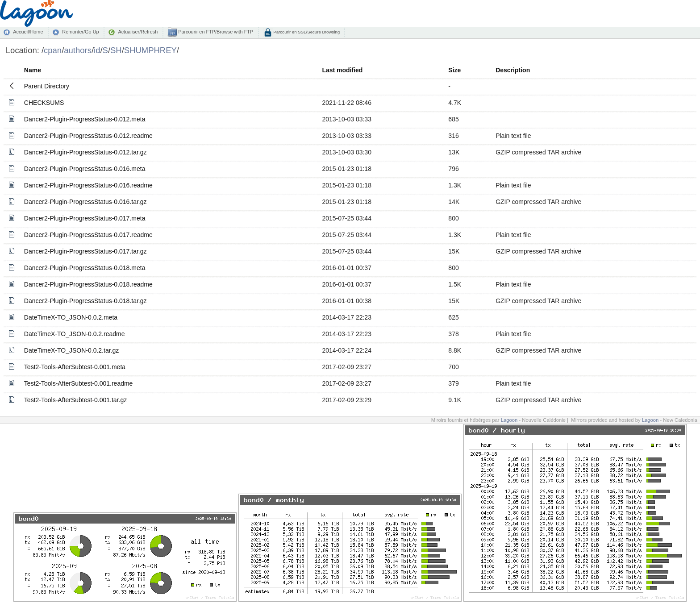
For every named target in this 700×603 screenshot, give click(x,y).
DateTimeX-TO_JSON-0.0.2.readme (75, 334)
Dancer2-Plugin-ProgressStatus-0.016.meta (85, 169)
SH (116, 50)
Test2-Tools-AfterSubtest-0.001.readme (79, 383)
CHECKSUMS (44, 103)
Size (454, 70)
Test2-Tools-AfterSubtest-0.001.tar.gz (75, 400)
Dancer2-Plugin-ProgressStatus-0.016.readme (88, 185)
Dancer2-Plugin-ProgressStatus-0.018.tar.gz (85, 301)
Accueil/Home (28, 32)
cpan (53, 50)
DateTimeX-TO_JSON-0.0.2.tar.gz (71, 350)
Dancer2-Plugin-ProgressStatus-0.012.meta (85, 119)
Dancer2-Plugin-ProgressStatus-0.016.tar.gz (85, 202)
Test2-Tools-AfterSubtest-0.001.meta (75, 367)
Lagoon (509, 420)
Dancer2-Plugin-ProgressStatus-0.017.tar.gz (85, 251)
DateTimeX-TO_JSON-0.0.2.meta (71, 317)
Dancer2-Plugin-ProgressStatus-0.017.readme (88, 235)
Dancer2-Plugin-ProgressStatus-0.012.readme (88, 136)
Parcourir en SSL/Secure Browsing (306, 32)
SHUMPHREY (150, 50)
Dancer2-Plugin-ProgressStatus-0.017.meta (85, 218)
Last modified (342, 70)
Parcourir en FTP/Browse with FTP (215, 32)
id (97, 50)
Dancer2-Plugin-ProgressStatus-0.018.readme (88, 284)
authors (78, 50)
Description (513, 70)
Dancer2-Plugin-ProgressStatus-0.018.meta (85, 268)
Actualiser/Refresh (138, 32)
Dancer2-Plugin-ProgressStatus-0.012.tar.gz (85, 152)
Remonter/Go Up (80, 32)
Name (33, 70)
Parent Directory (47, 86)
